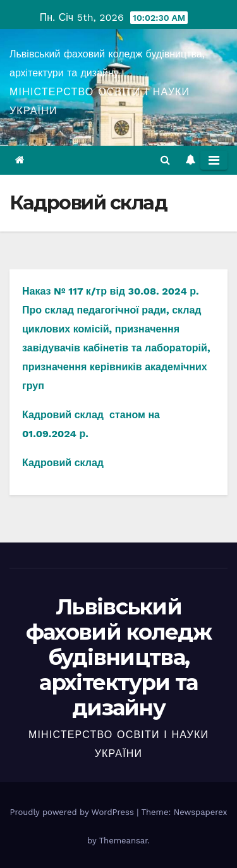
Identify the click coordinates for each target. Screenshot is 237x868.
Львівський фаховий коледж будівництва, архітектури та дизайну (118, 657)
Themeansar (124, 841)
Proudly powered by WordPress (73, 812)
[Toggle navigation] (214, 160)
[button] (165, 160)
